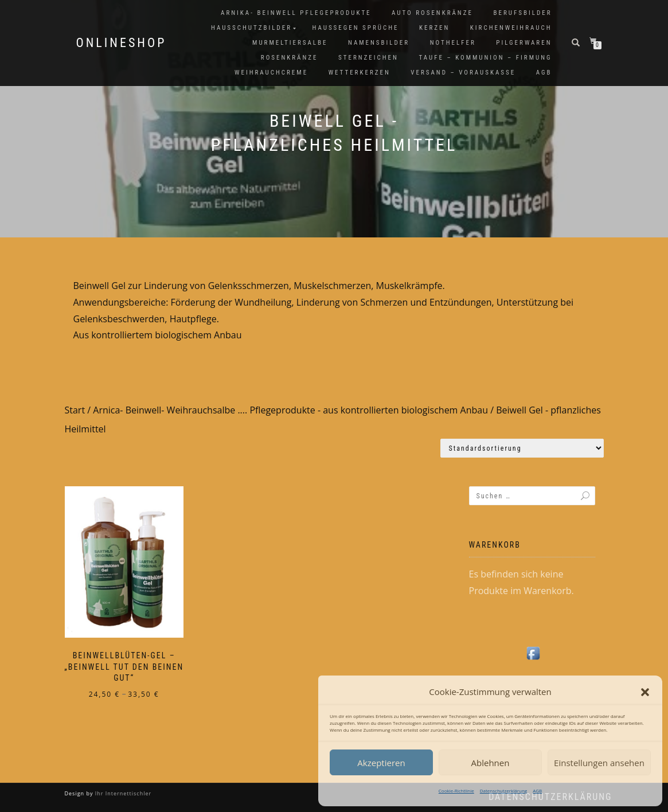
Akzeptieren (381, 763)
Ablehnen (491, 763)
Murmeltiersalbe (290, 43)
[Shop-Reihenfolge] (522, 448)
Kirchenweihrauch (511, 28)
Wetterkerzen (360, 73)
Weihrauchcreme (271, 73)
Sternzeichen (368, 58)
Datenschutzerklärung (503, 790)
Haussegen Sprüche (356, 28)
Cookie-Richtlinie (456, 790)
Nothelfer (453, 43)
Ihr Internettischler (122, 793)
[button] (645, 692)
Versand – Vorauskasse (463, 73)
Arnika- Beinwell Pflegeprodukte (296, 13)
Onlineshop (122, 43)
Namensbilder (379, 43)
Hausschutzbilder (251, 28)
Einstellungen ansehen (599, 763)
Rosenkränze (290, 58)
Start (75, 410)
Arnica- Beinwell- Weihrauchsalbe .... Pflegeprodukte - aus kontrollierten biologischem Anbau (290, 410)
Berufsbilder (522, 13)
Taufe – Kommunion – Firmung (485, 58)
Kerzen (434, 28)
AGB (537, 790)
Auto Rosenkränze (432, 13)
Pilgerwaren (524, 43)
